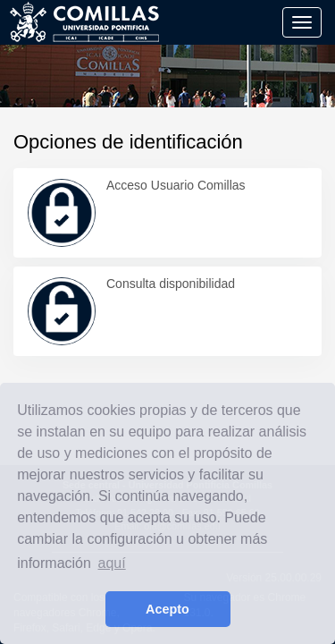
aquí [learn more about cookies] (112, 563)
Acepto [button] (167, 609)
